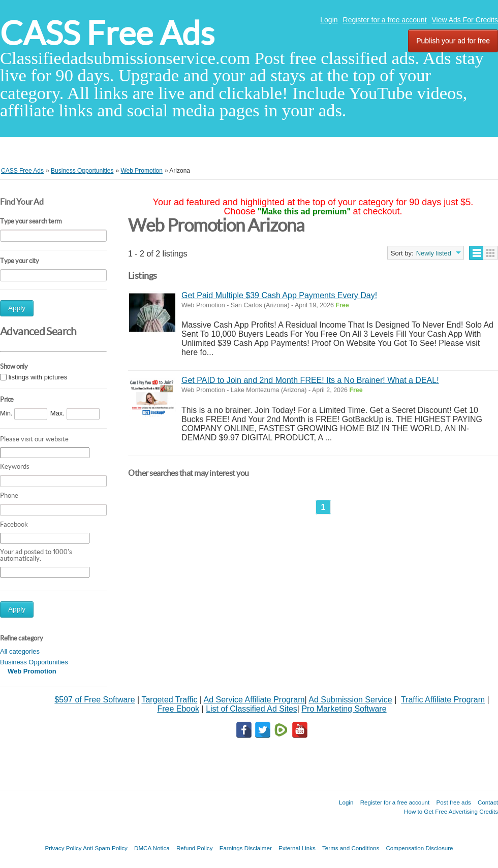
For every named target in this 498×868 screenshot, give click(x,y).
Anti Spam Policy (105, 848)
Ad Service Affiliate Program (254, 700)
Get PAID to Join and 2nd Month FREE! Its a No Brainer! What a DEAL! (310, 380)
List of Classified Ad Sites (252, 709)
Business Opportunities (34, 662)
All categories (20, 651)
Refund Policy (195, 848)
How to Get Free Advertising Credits (451, 811)
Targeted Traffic (169, 700)
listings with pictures (38, 378)
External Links (297, 848)
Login (329, 20)
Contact (488, 802)
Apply (17, 308)
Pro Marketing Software (344, 709)
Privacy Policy (63, 848)
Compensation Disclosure (419, 848)
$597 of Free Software (95, 700)
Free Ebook (178, 709)
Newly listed (434, 253)
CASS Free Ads (107, 33)
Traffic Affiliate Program (443, 700)
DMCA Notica (152, 848)
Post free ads (453, 802)
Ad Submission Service (350, 700)
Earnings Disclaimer (246, 848)
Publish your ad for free (453, 41)
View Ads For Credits (465, 20)
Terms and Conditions (351, 848)
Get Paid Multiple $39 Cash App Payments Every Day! (279, 295)
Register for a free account (385, 20)
